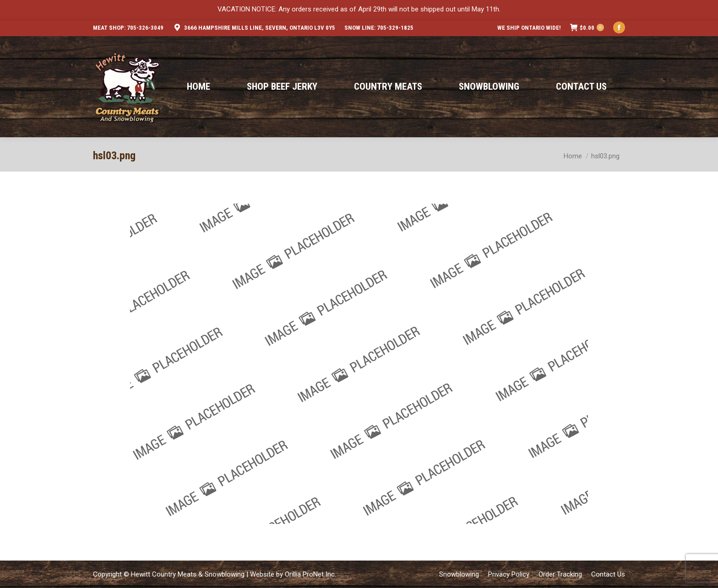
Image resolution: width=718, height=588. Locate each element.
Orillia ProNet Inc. (310, 574)
